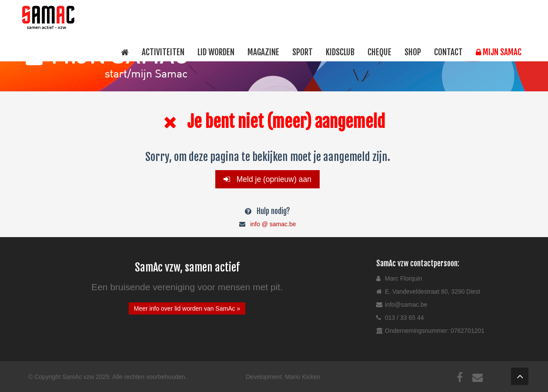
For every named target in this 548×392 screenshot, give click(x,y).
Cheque (379, 52)
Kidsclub (340, 52)
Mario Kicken (302, 377)
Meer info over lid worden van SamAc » (187, 308)
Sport (302, 52)
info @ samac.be (273, 224)
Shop (413, 52)
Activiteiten (163, 52)
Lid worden (216, 52)
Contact (448, 52)
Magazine (263, 52)
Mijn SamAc (499, 52)
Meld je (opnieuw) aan (267, 179)
